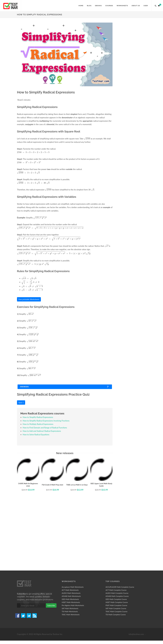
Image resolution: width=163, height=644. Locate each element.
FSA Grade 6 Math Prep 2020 (53, 485)
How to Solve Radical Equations (36, 435)
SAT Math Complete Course (116, 542)
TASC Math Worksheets (71, 548)
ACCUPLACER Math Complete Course (120, 521)
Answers (24, 387)
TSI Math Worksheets (70, 545)
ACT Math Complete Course (116, 524)
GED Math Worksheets (70, 533)
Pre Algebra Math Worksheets (73, 539)
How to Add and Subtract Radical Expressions (42, 431)
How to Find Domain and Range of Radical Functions (45, 428)
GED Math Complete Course (116, 533)
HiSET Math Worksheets (71, 536)
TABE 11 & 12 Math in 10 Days (77, 485)
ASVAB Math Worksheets (71, 530)
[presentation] (87, 138)
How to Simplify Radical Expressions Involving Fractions (46, 421)
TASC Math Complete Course (117, 545)
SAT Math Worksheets (70, 542)
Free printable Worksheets (29, 299)
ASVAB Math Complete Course (117, 530)
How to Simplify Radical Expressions (38, 417)
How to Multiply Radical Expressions (38, 424)
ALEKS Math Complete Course (117, 527)
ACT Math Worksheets (70, 524)
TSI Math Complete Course (116, 548)
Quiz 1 (21, 402)
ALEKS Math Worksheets (71, 527)
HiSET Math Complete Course (117, 536)
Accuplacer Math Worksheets (73, 521)
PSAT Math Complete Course (116, 539)
